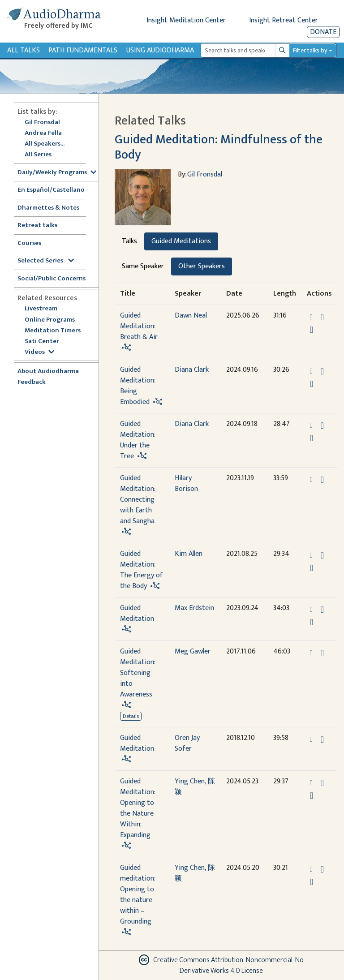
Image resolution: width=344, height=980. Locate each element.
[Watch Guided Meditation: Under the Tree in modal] (312, 438)
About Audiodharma (48, 372)
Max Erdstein (194, 608)
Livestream (41, 309)
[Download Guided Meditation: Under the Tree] (322, 426)
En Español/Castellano (51, 190)
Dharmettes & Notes (48, 208)
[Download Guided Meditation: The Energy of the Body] (322, 555)
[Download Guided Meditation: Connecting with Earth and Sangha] (322, 480)
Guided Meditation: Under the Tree (138, 440)
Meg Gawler (193, 651)
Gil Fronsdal (42, 122)
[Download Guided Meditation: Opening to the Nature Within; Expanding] (322, 783)
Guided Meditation (137, 613)
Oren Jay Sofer (187, 743)
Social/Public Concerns (52, 279)
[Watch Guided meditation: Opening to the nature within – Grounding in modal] (312, 882)
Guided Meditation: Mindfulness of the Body (219, 147)
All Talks (24, 50)
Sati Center (42, 342)
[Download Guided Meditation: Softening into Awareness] (322, 653)
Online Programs (50, 320)
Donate (323, 32)
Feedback (32, 382)
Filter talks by (310, 50)
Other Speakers (202, 266)
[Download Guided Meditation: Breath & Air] (322, 317)
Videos (39, 352)
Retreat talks (37, 226)
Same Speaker (143, 266)
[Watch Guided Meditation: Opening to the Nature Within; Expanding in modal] (312, 795)
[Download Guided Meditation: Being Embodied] (322, 371)
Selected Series (46, 261)
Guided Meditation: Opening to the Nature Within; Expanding (138, 808)
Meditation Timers (53, 331)
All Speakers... (45, 144)
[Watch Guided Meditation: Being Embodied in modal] (312, 384)
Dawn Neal (191, 316)
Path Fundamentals (83, 50)
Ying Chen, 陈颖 (195, 787)
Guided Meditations (181, 241)
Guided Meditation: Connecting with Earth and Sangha (138, 500)
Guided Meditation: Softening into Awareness (138, 673)
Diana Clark (192, 370)
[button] (312, 317)
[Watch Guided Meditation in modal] (312, 622)
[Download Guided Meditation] (322, 610)
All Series (38, 155)
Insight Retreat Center (284, 20)
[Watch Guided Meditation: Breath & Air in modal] (312, 330)
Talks (129, 241)
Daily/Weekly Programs (57, 173)
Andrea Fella (43, 133)
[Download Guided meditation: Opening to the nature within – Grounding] (322, 869)
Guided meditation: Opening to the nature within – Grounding (138, 895)
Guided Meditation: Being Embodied (138, 386)
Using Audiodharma (160, 50)
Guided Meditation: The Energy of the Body (142, 570)
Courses (29, 243)
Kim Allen (189, 554)
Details (131, 716)
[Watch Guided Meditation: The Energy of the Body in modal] (312, 568)
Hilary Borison (186, 484)
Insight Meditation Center (186, 20)
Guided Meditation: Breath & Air (139, 326)
